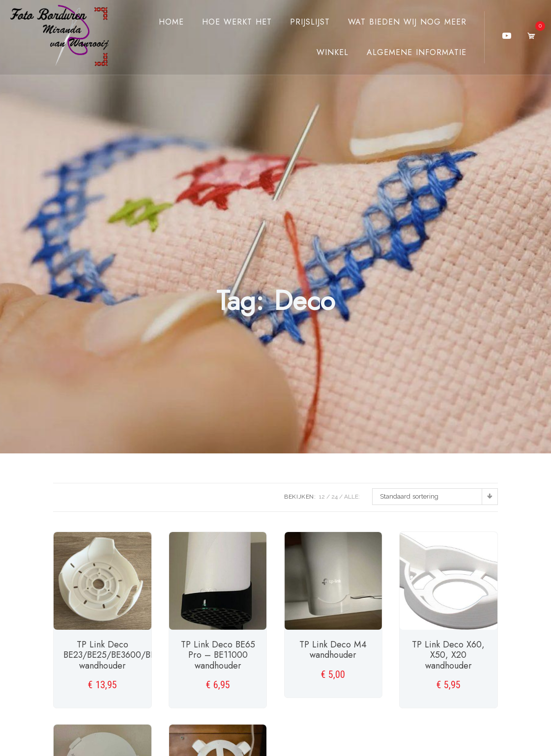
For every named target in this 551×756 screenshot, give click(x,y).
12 (322, 497)
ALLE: (352, 497)
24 (334, 497)
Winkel (333, 52)
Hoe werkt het (237, 22)
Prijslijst (310, 22)
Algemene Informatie (417, 52)
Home (171, 22)
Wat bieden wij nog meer (407, 22)
